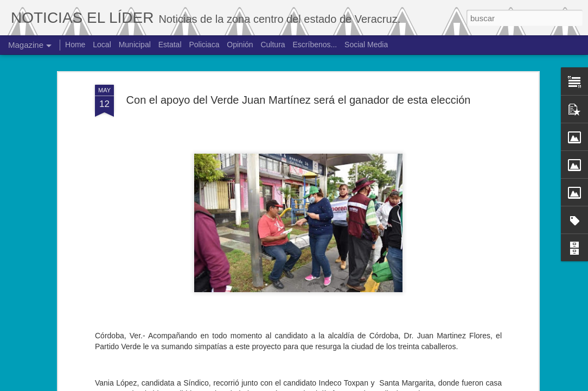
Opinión (240, 45)
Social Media (366, 45)
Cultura (273, 45)
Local (102, 45)
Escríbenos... (315, 45)
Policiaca (204, 45)
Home (75, 45)
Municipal (135, 45)
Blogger (338, 385)
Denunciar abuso (374, 385)
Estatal (170, 45)
